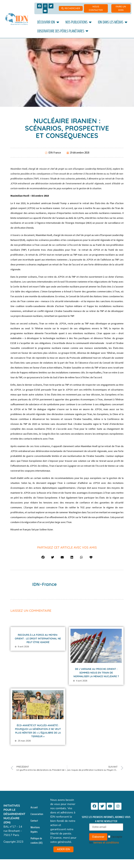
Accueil (34, 807)
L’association (37, 814)
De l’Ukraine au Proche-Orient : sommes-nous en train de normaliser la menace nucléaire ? (96, 673)
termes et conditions (106, 843)
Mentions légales (35, 829)
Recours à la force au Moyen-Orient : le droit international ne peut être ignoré (38, 639)
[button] (43, 557)
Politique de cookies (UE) (37, 841)
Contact (34, 821)
